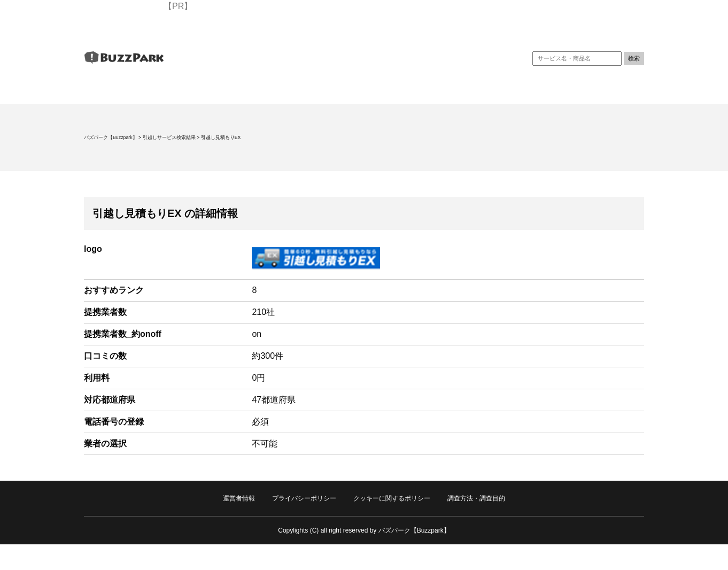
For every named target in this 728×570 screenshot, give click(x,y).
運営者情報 (239, 498)
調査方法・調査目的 (476, 498)
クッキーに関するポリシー (392, 498)
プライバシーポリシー (304, 498)
